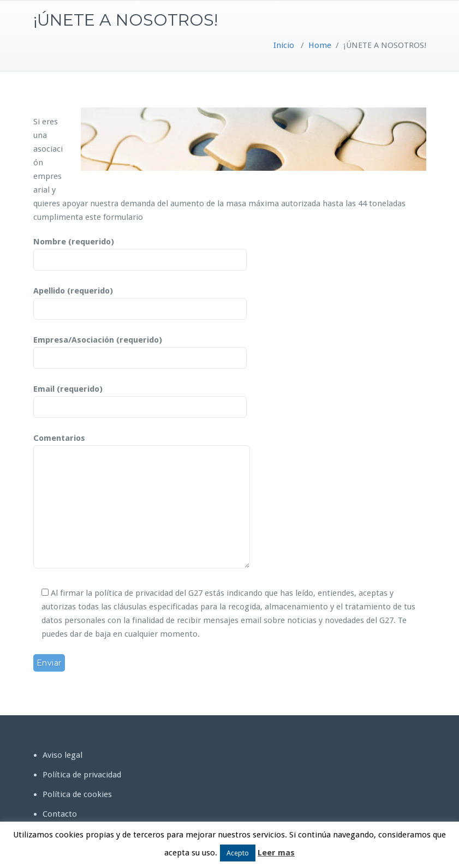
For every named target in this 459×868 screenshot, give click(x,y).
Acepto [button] (238, 853)
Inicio (284, 45)
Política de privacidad (82, 775)
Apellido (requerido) (140, 300)
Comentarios (142, 502)
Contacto (60, 814)
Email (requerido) (140, 398)
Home (320, 45)
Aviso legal (62, 755)
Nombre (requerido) (140, 251)
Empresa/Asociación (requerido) (140, 349)
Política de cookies (77, 794)
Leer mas (276, 853)
